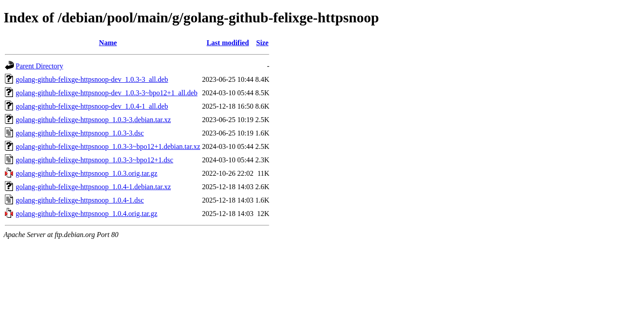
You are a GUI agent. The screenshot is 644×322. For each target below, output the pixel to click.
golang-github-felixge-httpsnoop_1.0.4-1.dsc (80, 200)
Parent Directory (39, 66)
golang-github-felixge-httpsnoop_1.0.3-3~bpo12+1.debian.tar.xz (108, 146)
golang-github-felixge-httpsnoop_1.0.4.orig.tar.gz (87, 214)
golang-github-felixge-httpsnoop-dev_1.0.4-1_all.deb (92, 106)
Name (108, 43)
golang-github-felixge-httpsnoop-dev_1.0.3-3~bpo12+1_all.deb (107, 93)
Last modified (228, 43)
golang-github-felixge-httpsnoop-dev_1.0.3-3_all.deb (92, 79)
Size (263, 43)
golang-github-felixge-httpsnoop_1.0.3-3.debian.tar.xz (93, 120)
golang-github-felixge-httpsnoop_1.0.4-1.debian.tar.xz (93, 187)
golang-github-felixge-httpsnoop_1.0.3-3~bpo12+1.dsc (94, 160)
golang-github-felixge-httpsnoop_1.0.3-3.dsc (80, 133)
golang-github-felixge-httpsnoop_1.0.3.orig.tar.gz (87, 173)
